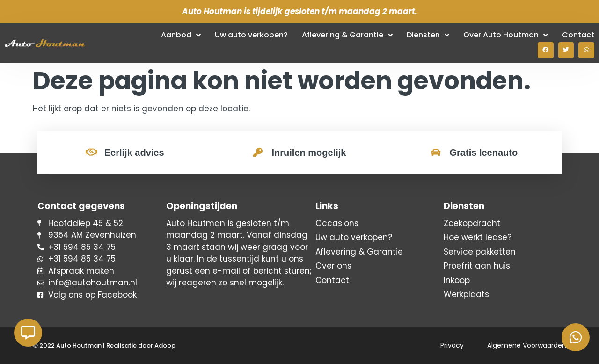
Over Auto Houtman (506, 35)
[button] (546, 50)
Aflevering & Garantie (347, 35)
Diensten (428, 35)
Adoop (165, 346)
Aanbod (181, 35)
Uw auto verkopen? (251, 35)
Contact (578, 35)
